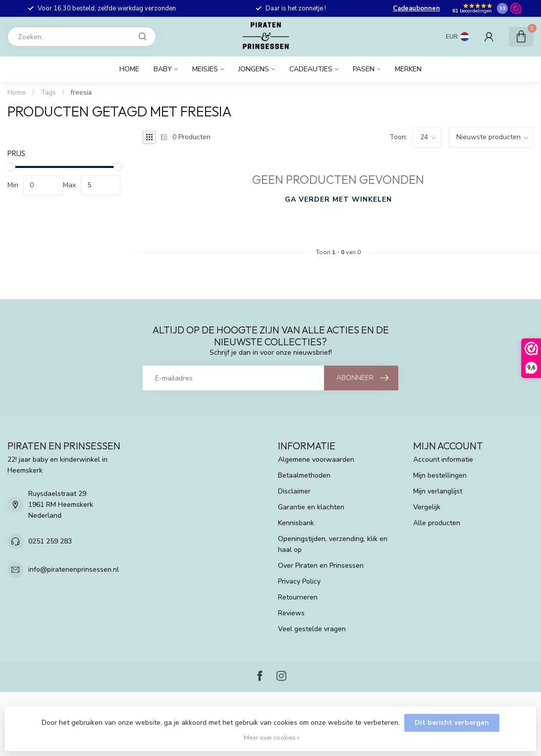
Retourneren (298, 597)
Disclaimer (294, 491)
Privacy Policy (299, 581)
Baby (163, 69)
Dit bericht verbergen (452, 723)
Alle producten (437, 523)
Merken (408, 69)
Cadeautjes (311, 69)
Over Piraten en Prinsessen (321, 566)
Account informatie (443, 459)
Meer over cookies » (272, 737)
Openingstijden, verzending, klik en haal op (333, 544)
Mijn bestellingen (440, 475)
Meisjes (205, 69)
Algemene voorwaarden (316, 459)
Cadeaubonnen (416, 8)
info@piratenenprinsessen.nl (74, 569)
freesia (81, 93)
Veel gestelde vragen (312, 629)
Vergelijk (427, 507)
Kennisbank (296, 523)
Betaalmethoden (304, 475)
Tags (48, 93)
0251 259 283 (50, 541)
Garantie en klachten (311, 507)
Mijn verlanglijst (438, 491)
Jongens (254, 69)
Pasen (364, 69)
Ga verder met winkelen (338, 199)
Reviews (291, 613)
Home (129, 69)
